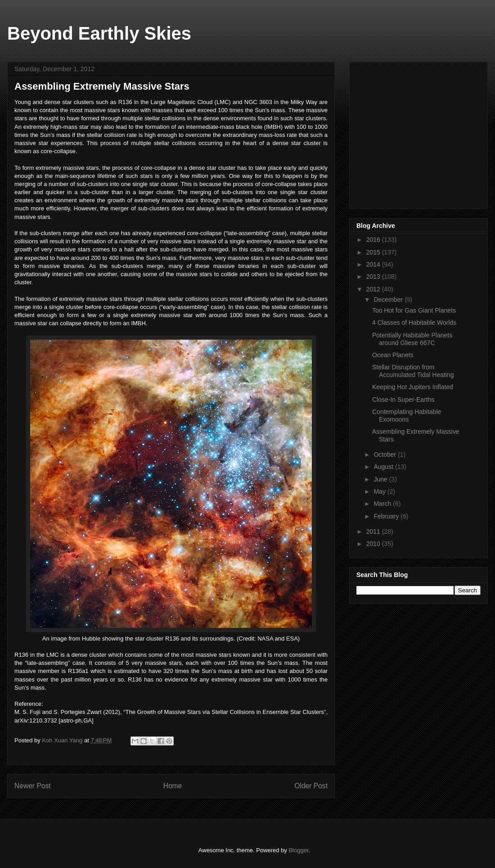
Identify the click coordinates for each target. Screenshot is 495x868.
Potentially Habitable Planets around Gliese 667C (412, 339)
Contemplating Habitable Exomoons (407, 416)
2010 (374, 544)
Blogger (298, 850)
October (386, 454)
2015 (374, 252)
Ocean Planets (393, 355)
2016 (374, 240)
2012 (374, 289)
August (384, 467)
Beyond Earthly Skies (99, 33)
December (389, 300)
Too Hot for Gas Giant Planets (414, 310)
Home (173, 786)
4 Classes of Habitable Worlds (414, 323)
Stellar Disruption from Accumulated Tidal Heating (413, 371)
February (387, 516)
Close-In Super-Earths (403, 400)
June (381, 479)
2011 (374, 532)
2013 (374, 277)
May (380, 491)
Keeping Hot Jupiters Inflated (413, 387)
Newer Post (33, 786)
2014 (374, 264)
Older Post (311, 786)
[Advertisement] (424, 133)
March (383, 504)
